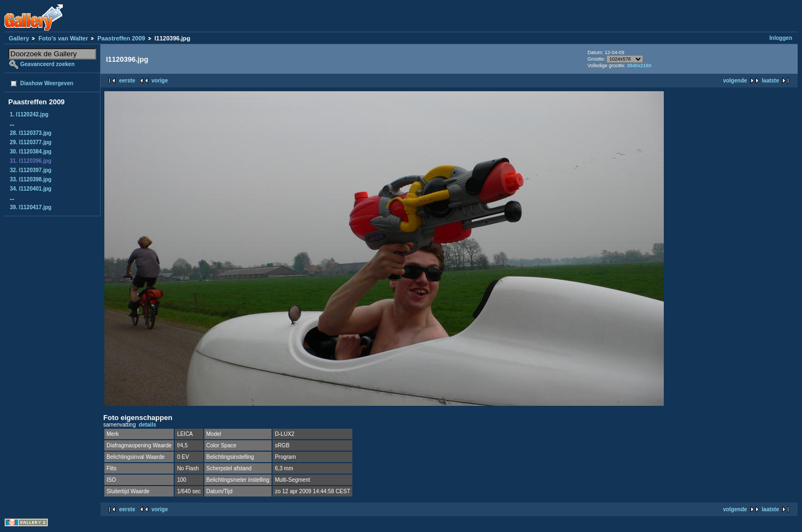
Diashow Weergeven (47, 83)
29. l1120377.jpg (31, 142)
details (148, 425)
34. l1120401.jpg (31, 189)
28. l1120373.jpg (31, 133)
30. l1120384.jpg (31, 152)
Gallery (19, 38)
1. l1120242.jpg (29, 114)
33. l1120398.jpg (31, 179)
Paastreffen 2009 (121, 38)
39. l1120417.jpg (31, 207)
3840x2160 (639, 66)
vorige (160, 81)
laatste (770, 81)
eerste (127, 81)
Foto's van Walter (63, 38)
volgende (735, 81)
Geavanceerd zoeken (48, 64)
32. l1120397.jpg (31, 170)
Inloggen (781, 38)
